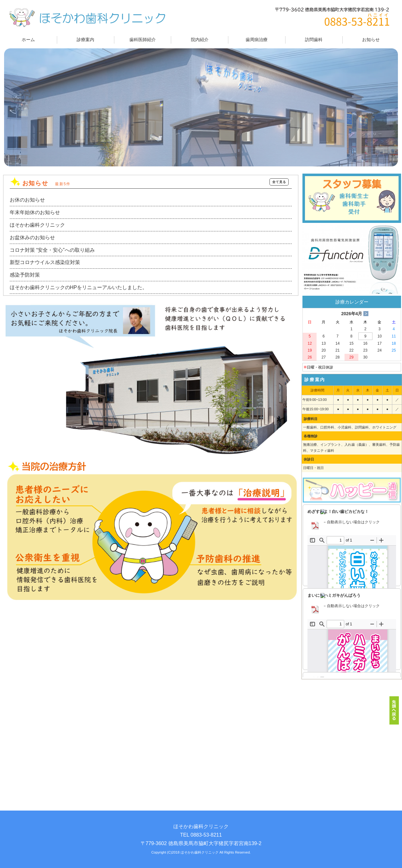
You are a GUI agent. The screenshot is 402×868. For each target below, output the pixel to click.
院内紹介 (200, 40)
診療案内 (85, 40)
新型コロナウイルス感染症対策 (45, 262)
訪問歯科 (314, 40)
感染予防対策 (25, 275)
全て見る (279, 182)
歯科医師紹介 (143, 40)
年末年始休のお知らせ (35, 212)
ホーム (28, 40)
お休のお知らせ (27, 200)
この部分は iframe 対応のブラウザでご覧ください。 (352, 591)
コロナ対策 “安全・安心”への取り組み (52, 250)
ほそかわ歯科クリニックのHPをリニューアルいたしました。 (79, 287)
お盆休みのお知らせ (32, 237)
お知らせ (371, 40)
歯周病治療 (257, 40)
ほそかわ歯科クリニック (37, 225)
